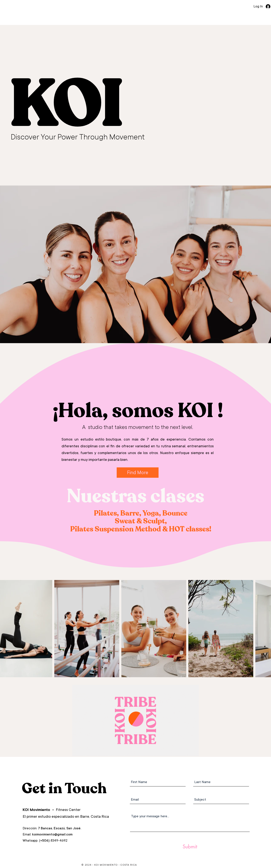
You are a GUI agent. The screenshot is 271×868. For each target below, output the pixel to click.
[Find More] (138, 473)
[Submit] (190, 847)
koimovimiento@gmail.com (52, 834)
